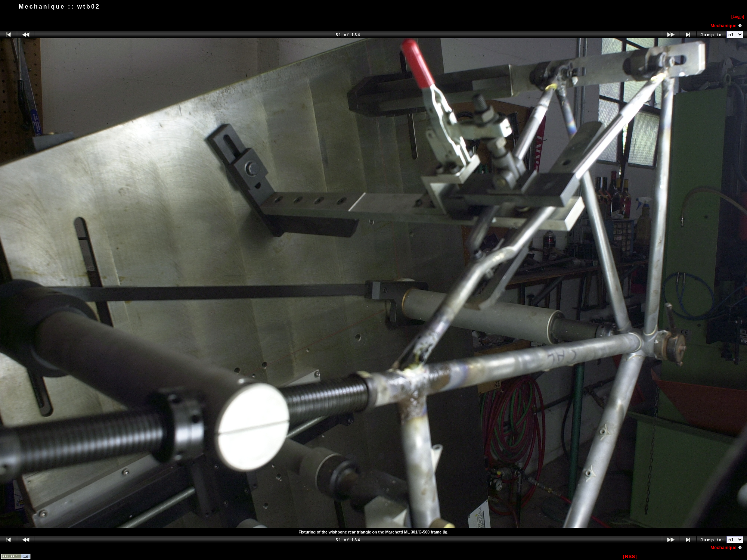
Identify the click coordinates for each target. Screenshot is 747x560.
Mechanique (726, 26)
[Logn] (738, 17)
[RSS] (630, 556)
